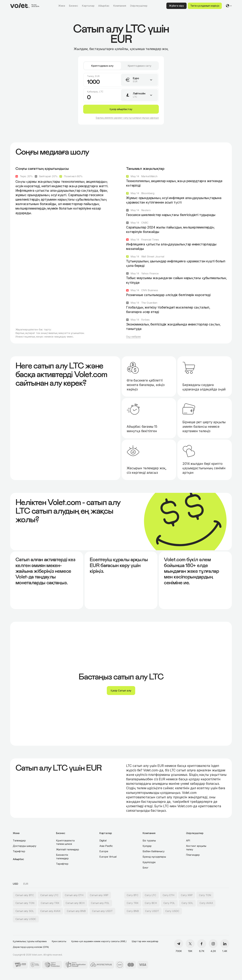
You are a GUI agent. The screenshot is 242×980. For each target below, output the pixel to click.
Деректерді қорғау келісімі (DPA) (31, 947)
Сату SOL (187, 903)
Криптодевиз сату (140, 66)
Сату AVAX (206, 903)
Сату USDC (172, 911)
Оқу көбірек (133, 337)
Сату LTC (150, 895)
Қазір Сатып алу (121, 691)
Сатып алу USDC (26, 919)
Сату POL (169, 903)
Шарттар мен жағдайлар (145, 941)
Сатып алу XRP (99, 895)
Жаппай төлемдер (68, 849)
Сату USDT (152, 911)
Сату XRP (187, 895)
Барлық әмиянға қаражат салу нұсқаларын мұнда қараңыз (127, 118)
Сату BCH (151, 903)
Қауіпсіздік (149, 862)
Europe (104, 851)
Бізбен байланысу (153, 851)
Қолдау (147, 846)
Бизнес (61, 833)
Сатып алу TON (25, 903)
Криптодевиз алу (102, 66)
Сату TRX (133, 903)
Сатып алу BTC (25, 895)
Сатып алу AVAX (50, 911)
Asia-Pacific (106, 846)
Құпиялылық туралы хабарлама (30, 941)
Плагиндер (193, 855)
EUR (26, 884)
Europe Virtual (108, 857)
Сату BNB (133, 911)
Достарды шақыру (25, 846)
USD (16, 884)
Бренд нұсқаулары (154, 857)
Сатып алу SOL (25, 911)
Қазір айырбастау (121, 109)
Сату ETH (169, 895)
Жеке (16, 833)
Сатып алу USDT (102, 911)
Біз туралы (149, 841)
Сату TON (205, 895)
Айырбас (18, 859)
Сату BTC (133, 895)
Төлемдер (19, 841)
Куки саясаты (59, 941)
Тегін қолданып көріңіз (205, 6)
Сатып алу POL (100, 903)
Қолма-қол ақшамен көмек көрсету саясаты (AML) (99, 941)
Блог (145, 868)
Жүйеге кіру (176, 6)
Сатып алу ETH (74, 895)
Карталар (106, 833)
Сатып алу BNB (76, 911)
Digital (103, 841)
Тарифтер (19, 851)
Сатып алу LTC (49, 895)
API (188, 841)
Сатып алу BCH (75, 903)
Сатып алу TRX (50, 903)
